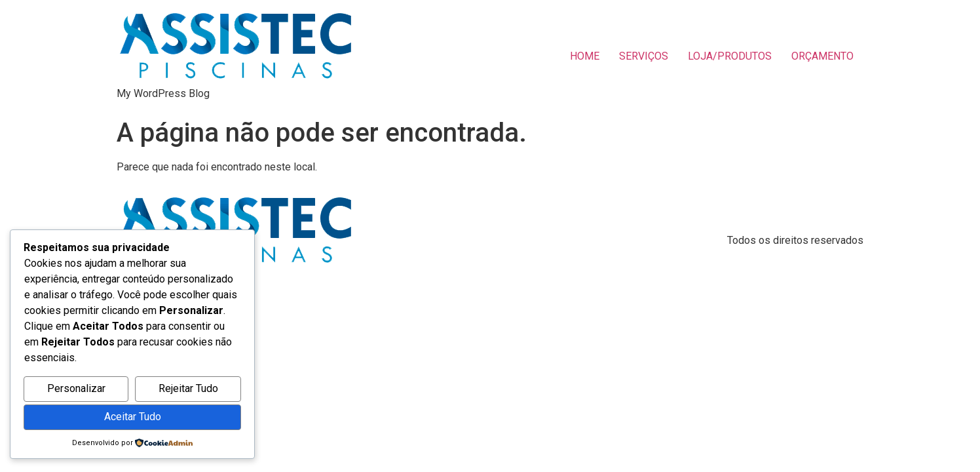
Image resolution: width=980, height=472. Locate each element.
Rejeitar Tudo (188, 388)
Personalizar (76, 388)
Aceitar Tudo (133, 417)
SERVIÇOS (644, 56)
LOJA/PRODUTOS (730, 56)
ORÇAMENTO (822, 56)
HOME (585, 56)
